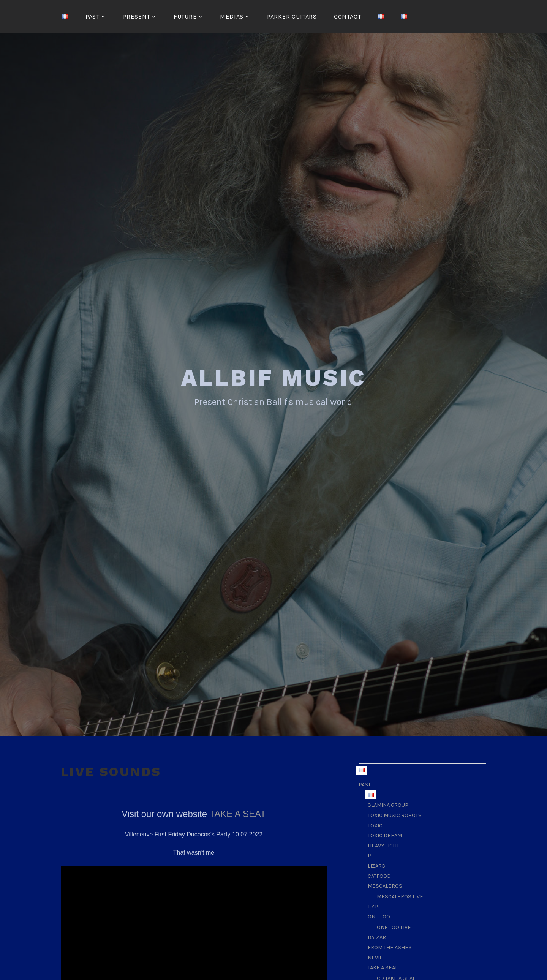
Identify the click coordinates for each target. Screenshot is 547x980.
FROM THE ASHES (390, 946)
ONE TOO (379, 916)
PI (370, 854)
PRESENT (137, 17)
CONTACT (348, 17)
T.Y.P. (373, 905)
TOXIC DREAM (385, 834)
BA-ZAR (377, 936)
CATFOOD (379, 875)
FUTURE (185, 17)
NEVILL (376, 957)
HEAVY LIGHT (383, 845)
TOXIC (375, 824)
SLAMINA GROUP (388, 804)
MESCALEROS (385, 885)
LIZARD (377, 865)
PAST (92, 17)
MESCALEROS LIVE (400, 895)
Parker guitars (292, 17)
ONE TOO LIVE (394, 926)
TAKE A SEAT (238, 813)
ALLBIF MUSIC (274, 377)
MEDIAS (232, 17)
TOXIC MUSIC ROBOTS (395, 814)
